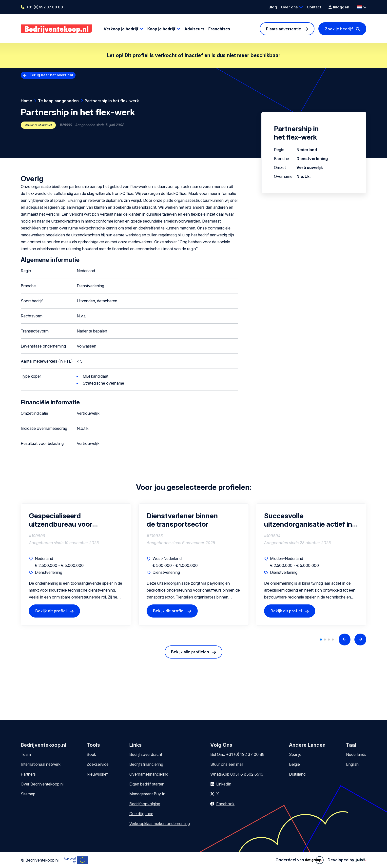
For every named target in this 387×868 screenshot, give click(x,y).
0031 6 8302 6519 (247, 774)
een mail (236, 764)
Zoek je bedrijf (339, 29)
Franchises (219, 29)
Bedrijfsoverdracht (146, 754)
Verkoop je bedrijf (121, 29)
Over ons (289, 7)
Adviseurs (194, 29)
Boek (91, 754)
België (294, 764)
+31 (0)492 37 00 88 (45, 7)
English (352, 764)
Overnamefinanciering (149, 774)
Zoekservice (98, 764)
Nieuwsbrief (97, 774)
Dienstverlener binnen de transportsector (182, 520)
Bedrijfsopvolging (145, 804)
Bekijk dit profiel (51, 611)
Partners (28, 774)
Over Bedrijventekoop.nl (42, 784)
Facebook (225, 804)
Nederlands (356, 754)
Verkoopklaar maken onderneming (160, 824)
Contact (314, 7)
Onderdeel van (300, 860)
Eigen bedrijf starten (147, 784)
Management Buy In (147, 794)
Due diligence (141, 814)
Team (26, 754)
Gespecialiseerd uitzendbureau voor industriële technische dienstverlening (61, 520)
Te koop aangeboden (58, 101)
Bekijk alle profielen (190, 652)
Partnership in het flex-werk (112, 101)
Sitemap (28, 794)
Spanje (295, 754)
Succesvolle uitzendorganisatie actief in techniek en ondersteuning (308, 520)
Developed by (347, 860)
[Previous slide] (345, 640)
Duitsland (297, 774)
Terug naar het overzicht (51, 75)
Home (26, 101)
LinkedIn (224, 784)
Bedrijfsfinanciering (146, 764)
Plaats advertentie (284, 29)
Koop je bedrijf (161, 29)
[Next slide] (360, 640)
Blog (273, 7)
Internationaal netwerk (41, 764)
